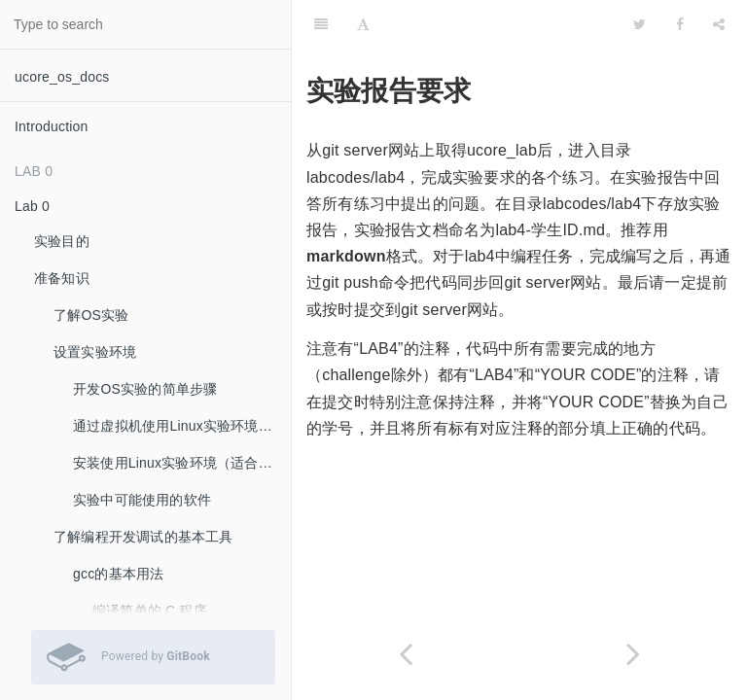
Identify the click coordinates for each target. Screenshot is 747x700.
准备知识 (62, 278)
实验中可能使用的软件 (142, 500)
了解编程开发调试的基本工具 (143, 537)
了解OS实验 (91, 315)
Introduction (52, 126)
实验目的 (62, 241)
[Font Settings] (363, 24)
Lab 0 (32, 206)
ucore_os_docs (62, 77)
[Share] (719, 24)
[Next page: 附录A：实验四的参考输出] (633, 654)
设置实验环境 (95, 352)
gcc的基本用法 (118, 574)
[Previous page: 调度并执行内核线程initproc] (406, 654)
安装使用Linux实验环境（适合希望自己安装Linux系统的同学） (182, 463)
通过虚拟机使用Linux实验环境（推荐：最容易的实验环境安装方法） (182, 426)
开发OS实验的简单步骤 (145, 389)
